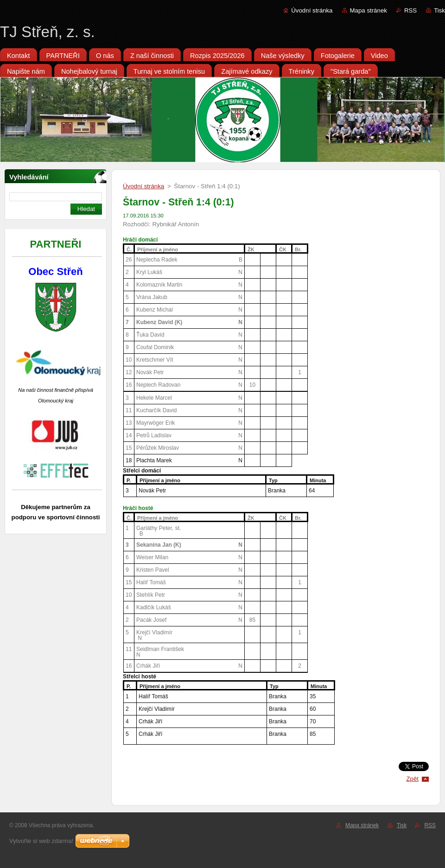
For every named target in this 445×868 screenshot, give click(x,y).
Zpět (412, 779)
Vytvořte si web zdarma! (41, 841)
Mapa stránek (369, 10)
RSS (410, 10)
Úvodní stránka (312, 10)
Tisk (439, 10)
